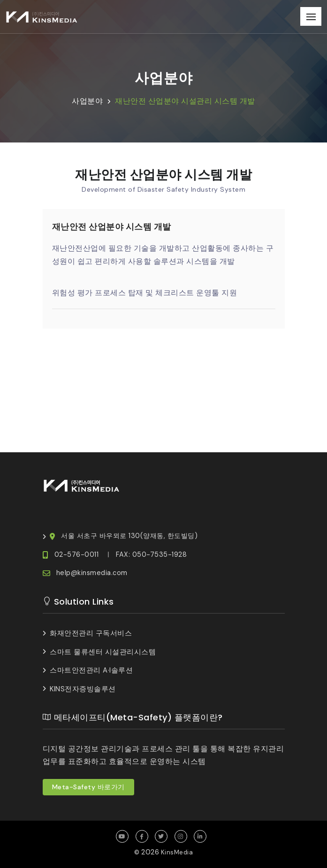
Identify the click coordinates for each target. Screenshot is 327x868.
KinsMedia (177, 852)
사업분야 (87, 101)
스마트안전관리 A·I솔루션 (91, 670)
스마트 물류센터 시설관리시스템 (103, 652)
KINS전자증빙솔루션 (83, 689)
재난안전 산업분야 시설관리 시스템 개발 (185, 101)
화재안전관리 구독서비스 (91, 633)
